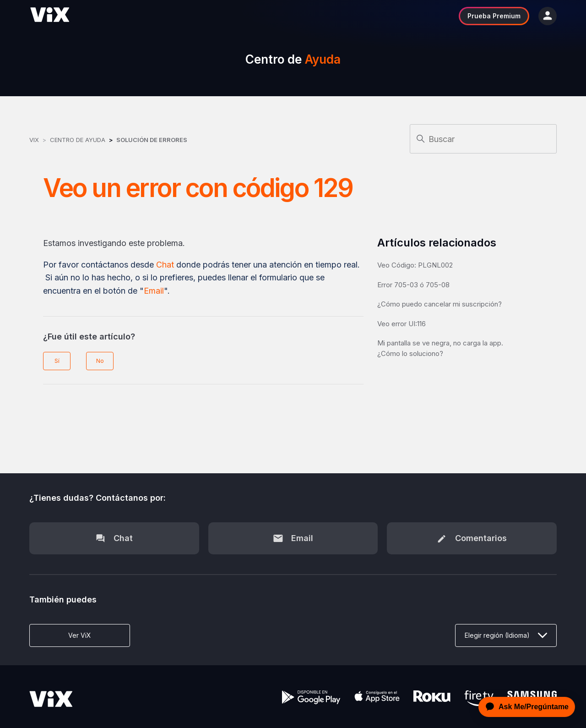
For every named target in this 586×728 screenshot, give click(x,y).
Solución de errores (152, 140)
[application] (524, 707)
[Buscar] (483, 139)
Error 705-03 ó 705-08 (413, 285)
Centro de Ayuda (78, 140)
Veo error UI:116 (402, 324)
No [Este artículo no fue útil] (100, 361)
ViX (34, 140)
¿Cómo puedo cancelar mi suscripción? (439, 304)
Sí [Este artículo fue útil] (57, 361)
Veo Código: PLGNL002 (415, 265)
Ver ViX (80, 635)
